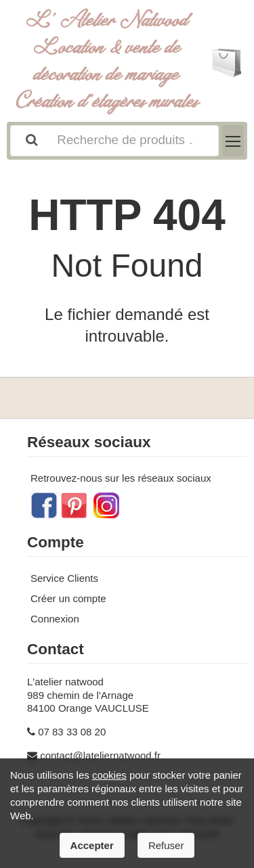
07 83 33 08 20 (72, 732)
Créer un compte (68, 598)
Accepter (92, 845)
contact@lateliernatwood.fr (100, 755)
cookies (109, 775)
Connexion (55, 619)
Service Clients (64, 578)
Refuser (166, 845)
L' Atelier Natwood (107, 61)
